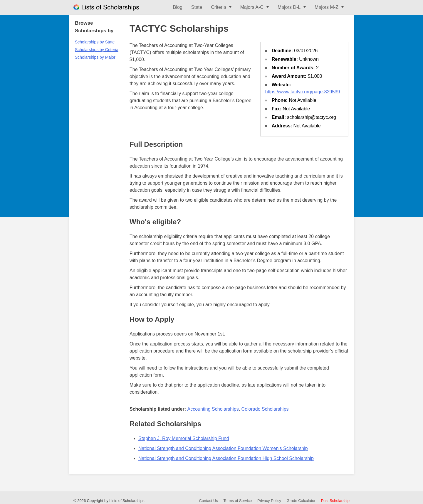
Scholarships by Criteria (97, 50)
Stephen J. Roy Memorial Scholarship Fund (184, 438)
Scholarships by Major (95, 57)
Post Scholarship (335, 501)
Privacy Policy (269, 501)
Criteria (219, 7)
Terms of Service (238, 501)
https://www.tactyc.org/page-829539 (303, 92)
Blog (178, 7)
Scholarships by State (95, 42)
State (197, 7)
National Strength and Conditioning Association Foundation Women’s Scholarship (223, 448)
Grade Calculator (301, 501)
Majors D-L (289, 7)
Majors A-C (252, 7)
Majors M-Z (327, 7)
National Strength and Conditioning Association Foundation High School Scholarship (226, 458)
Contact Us (209, 501)
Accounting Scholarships (213, 409)
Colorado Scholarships (265, 409)
